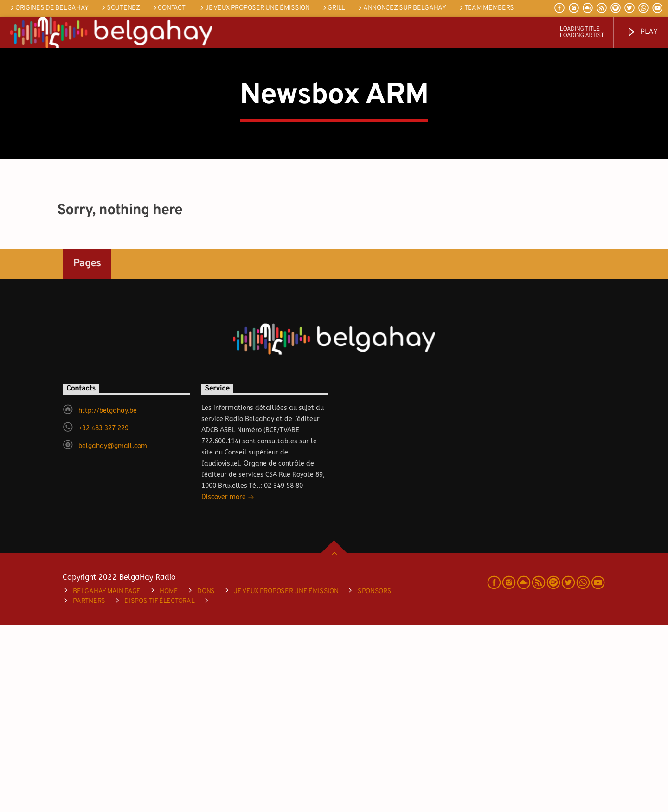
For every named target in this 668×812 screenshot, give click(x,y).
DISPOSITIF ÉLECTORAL (159, 789)
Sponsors (375, 779)
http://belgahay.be (108, 598)
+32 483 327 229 (103, 616)
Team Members (486, 8)
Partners (89, 789)
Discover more (228, 685)
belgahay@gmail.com (113, 633)
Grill (333, 8)
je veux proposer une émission (254, 8)
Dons (206, 779)
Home (169, 779)
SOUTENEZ (120, 8)
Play (642, 32)
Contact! (169, 8)
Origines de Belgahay (49, 8)
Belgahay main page (107, 779)
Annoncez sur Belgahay (401, 8)
